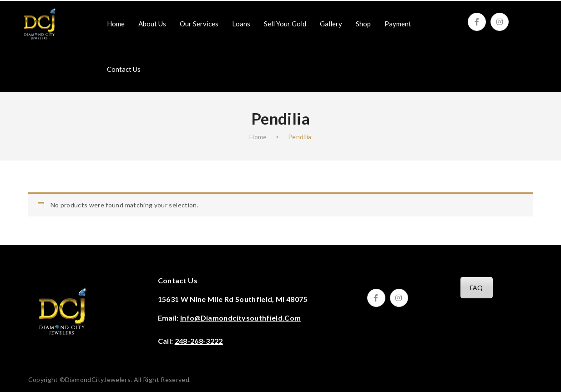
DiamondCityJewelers (98, 379)
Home (258, 137)
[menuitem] (116, 24)
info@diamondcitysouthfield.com (241, 318)
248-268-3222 (199, 341)
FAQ (477, 288)
